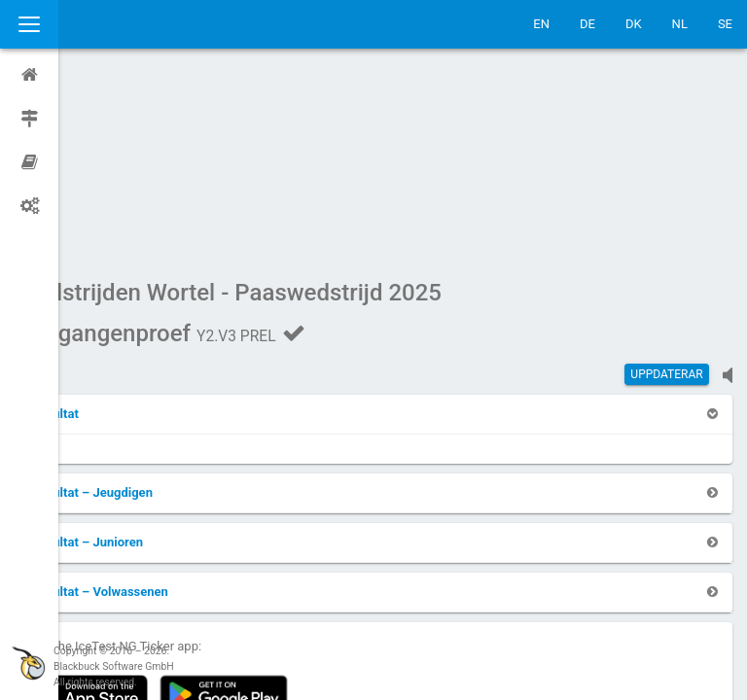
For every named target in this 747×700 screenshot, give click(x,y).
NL (680, 24)
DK (634, 24)
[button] (111, 229)
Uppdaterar (666, 190)
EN (541, 24)
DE (587, 24)
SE (725, 24)
